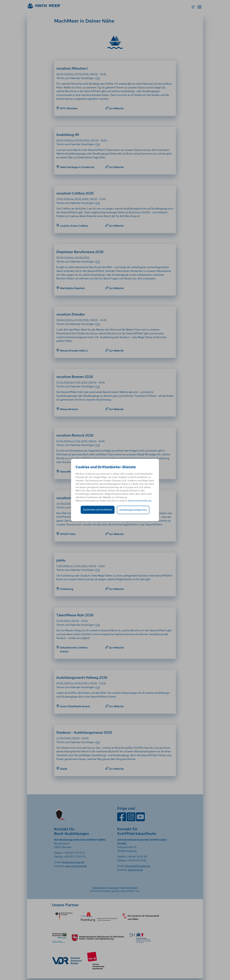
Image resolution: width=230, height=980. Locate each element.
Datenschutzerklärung (139, 501)
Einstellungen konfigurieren (133, 510)
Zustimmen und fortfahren (98, 510)
